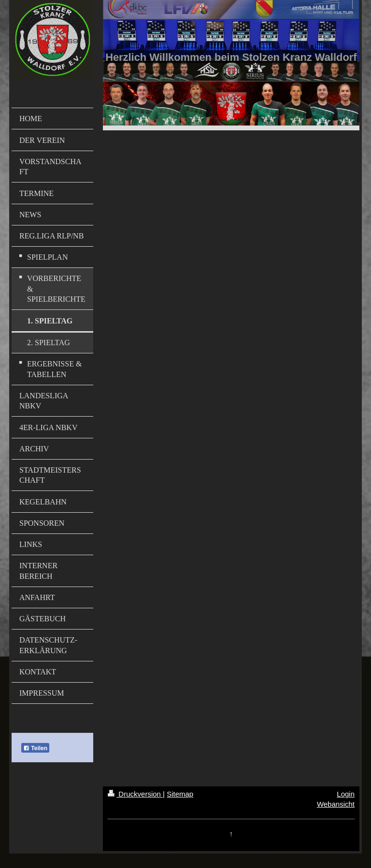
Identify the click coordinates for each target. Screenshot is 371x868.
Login (346, 794)
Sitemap (180, 794)
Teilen (35, 748)
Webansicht (336, 804)
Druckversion (135, 794)
